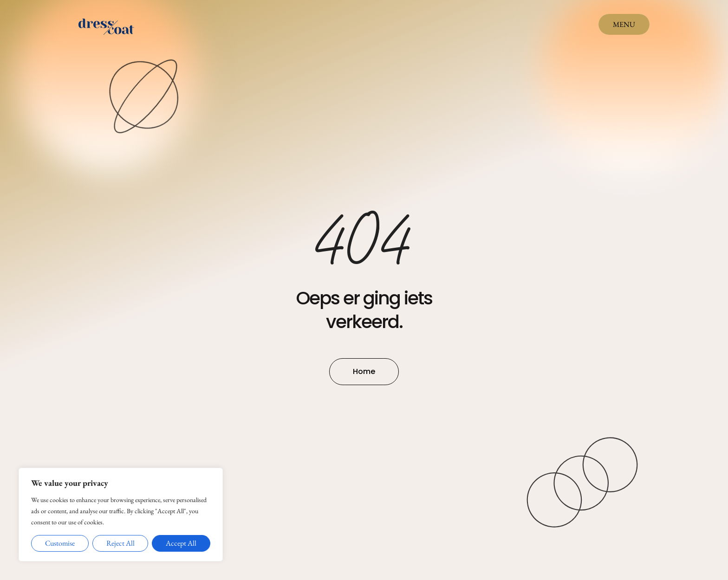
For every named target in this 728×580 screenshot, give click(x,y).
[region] (121, 515)
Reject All (120, 543)
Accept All (181, 543)
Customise (60, 543)
